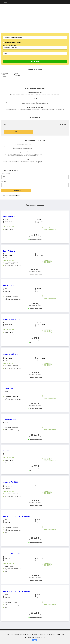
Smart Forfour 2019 (10, 217)
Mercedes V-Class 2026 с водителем (17, 554)
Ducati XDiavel (8, 388)
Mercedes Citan (9, 285)
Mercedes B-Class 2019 (12, 320)
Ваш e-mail (4, 181)
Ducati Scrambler (9, 451)
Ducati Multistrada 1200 (12, 420)
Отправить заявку (16, 190)
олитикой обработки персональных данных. (11, 195)
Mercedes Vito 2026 (10, 482)
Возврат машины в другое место (13, 42)
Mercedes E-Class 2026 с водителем (17, 516)
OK (35, 640)
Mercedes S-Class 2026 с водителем (17, 591)
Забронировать (35, 61)
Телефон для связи (6, 173)
